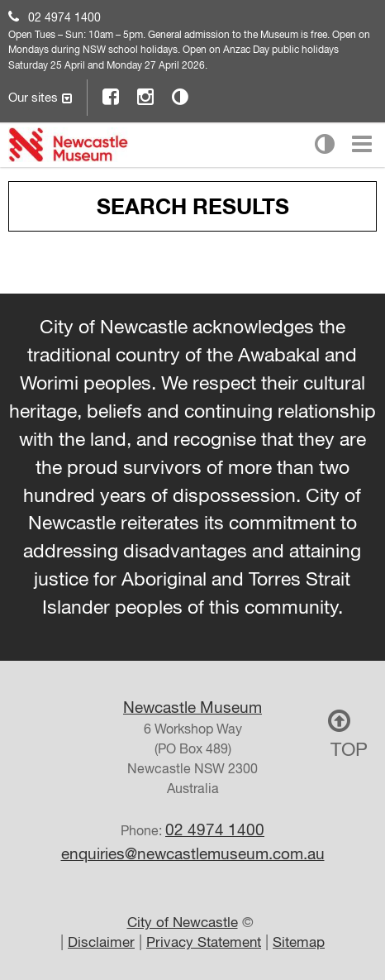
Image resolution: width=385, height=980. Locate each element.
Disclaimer (101, 942)
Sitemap (299, 942)
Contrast (181, 96)
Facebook (112, 96)
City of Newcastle (183, 922)
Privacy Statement (204, 942)
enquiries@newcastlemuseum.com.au (193, 853)
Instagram (146, 96)
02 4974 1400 (64, 17)
